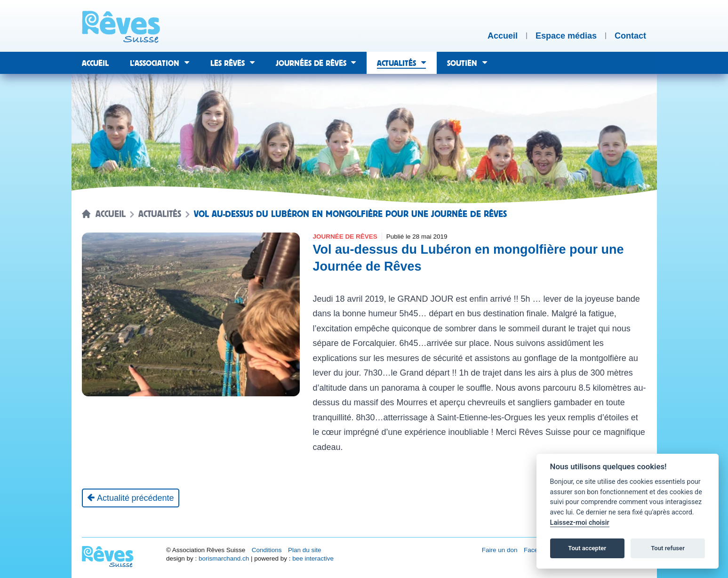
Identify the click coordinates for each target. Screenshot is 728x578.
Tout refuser (668, 548)
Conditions (267, 550)
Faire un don (500, 550)
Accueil (111, 214)
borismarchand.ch (224, 558)
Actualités (160, 214)
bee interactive (313, 558)
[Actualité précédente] (131, 498)
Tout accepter (587, 548)
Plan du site (305, 550)
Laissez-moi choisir (580, 523)
